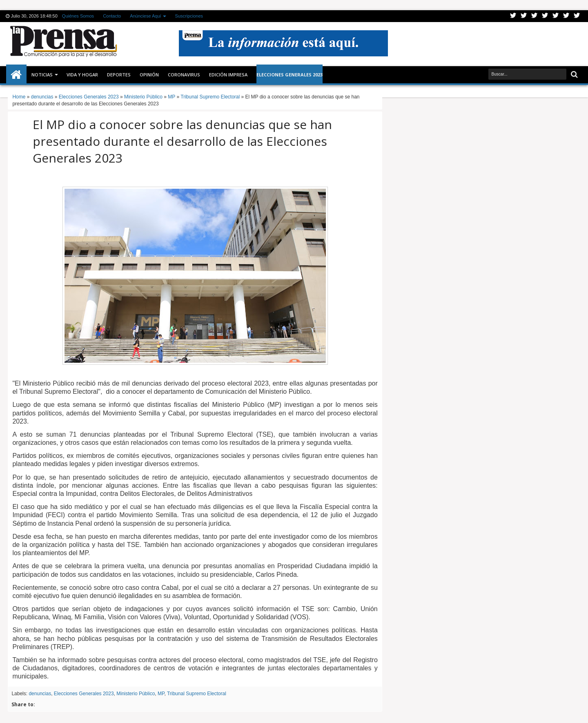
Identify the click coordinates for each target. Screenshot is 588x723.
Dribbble (566, 16)
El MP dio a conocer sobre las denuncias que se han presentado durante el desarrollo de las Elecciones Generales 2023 (182, 141)
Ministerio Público (136, 694)
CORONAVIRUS (184, 75)
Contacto (112, 16)
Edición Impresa (228, 75)
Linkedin (556, 16)
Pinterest (577, 16)
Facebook (524, 16)
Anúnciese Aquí (145, 16)
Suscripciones (189, 16)
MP (161, 694)
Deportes (119, 75)
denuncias (40, 694)
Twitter (513, 16)
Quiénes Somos (78, 16)
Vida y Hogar (82, 75)
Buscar (574, 75)
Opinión (149, 75)
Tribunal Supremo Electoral (197, 694)
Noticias (42, 75)
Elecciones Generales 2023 (84, 694)
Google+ (535, 16)
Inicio (16, 75)
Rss (545, 16)
